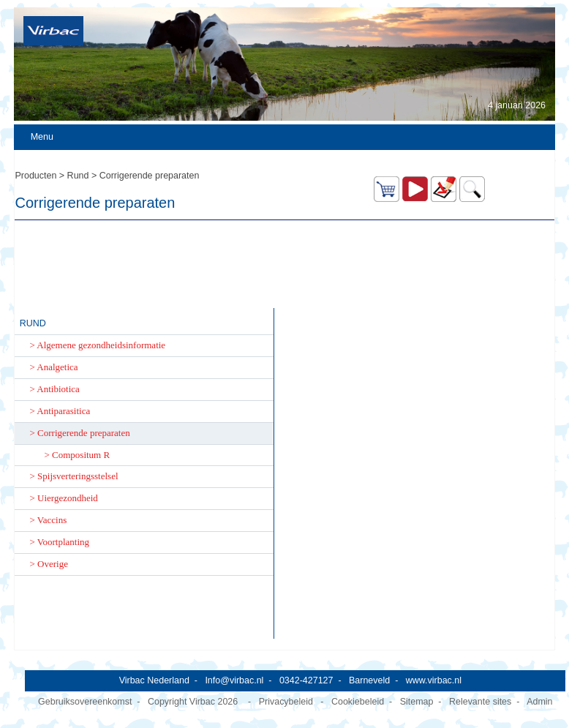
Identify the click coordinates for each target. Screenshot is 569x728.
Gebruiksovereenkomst (85, 702)
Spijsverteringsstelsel (78, 476)
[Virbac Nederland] (53, 31)
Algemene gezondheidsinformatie (101, 345)
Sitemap (417, 702)
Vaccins (52, 520)
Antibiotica (58, 389)
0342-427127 (306, 680)
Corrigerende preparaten (84, 433)
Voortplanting (63, 542)
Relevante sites (480, 702)
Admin (539, 702)
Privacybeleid (286, 702)
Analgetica (57, 367)
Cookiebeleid (358, 702)
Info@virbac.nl (234, 680)
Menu (42, 137)
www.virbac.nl (434, 680)
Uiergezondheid (68, 498)
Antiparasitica (63, 411)
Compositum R (81, 455)
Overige (53, 564)
